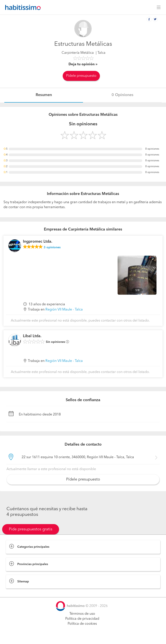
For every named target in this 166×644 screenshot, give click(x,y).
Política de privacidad (82, 619)
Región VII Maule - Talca (64, 310)
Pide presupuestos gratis (31, 529)
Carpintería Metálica (78, 53)
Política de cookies (82, 624)
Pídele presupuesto (81, 76)
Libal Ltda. (32, 336)
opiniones (52, 247)
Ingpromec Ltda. (38, 242)
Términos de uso (82, 614)
